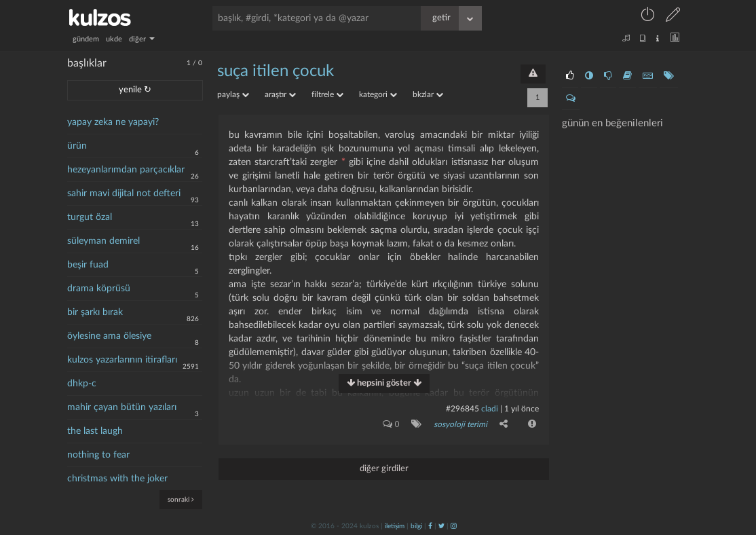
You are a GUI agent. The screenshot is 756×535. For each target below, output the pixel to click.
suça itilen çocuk (276, 71)
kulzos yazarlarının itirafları (122, 360)
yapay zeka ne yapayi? (113, 122)
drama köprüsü (99, 289)
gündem (86, 39)
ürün (77, 146)
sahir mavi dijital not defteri (124, 193)
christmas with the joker (117, 479)
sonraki (181, 499)
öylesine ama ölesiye (109, 336)
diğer (142, 39)
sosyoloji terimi (460, 424)
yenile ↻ (135, 90)
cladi (490, 409)
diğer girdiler (384, 469)
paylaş (233, 94)
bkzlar (428, 94)
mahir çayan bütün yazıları (122, 407)
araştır (280, 94)
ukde (114, 39)
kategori (378, 94)
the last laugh (95, 431)
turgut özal (90, 217)
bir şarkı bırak (95, 312)
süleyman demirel (103, 241)
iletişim (395, 526)
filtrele (327, 94)
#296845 (462, 409)
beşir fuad (88, 265)
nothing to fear (98, 455)
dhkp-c (82, 384)
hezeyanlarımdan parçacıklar (126, 170)
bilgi (416, 526)
